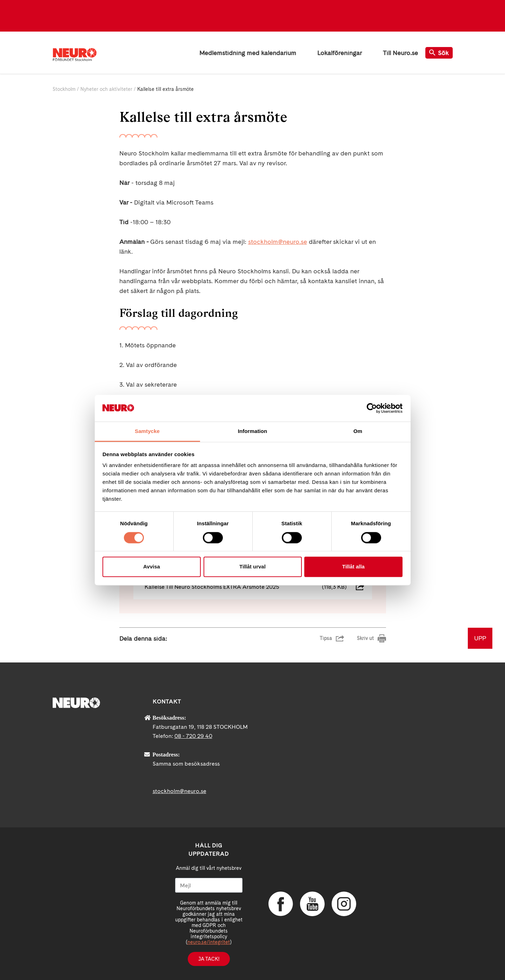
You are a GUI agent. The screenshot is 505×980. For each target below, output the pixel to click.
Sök (439, 53)
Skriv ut (365, 638)
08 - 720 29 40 (193, 736)
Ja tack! (209, 959)
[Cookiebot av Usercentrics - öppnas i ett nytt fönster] (372, 408)
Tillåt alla (353, 567)
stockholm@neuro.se (278, 242)
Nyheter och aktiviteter (106, 89)
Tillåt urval (252, 567)
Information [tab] (253, 431)
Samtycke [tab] (147, 431)
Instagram (344, 904)
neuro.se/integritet (209, 942)
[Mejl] (209, 885)
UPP (480, 638)
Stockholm (64, 89)
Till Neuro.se (400, 53)
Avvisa (152, 567)
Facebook (281, 904)
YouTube (312, 904)
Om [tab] (358, 431)
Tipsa (326, 638)
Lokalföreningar (340, 53)
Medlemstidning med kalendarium (248, 53)
